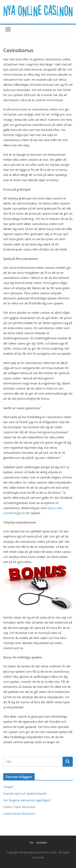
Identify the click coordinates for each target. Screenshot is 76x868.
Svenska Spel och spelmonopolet (25, 794)
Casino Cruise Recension (19, 807)
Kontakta (42, 843)
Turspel (8, 787)
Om (31, 843)
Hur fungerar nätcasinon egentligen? (27, 800)
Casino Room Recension (19, 814)
